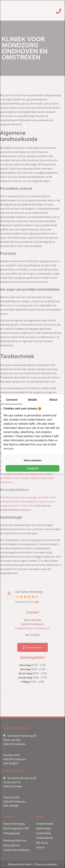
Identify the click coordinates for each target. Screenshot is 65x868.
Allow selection (33, 460)
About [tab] (53, 400)
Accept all (32, 468)
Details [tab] (32, 400)
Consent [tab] (12, 400)
